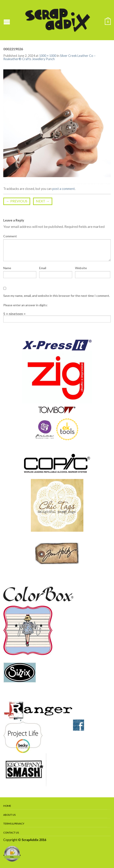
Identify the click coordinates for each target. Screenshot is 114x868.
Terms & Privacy (14, 824)
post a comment (64, 189)
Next (43, 201)
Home (7, 806)
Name (7, 268)
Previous (17, 201)
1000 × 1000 (48, 56)
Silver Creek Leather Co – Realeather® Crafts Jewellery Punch (49, 57)
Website (81, 268)
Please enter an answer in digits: (25, 305)
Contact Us (11, 833)
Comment (10, 236)
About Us (9, 815)
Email (43, 268)
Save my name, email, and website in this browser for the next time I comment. (57, 296)
